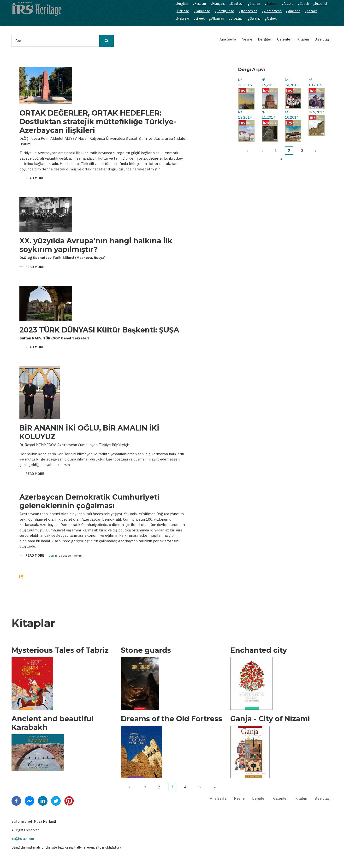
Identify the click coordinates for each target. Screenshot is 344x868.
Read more (35, 178)
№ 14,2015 (292, 82)
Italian (255, 4)
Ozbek (272, 18)
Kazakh (312, 11)
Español (321, 4)
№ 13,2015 (315, 82)
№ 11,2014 (269, 115)
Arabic (288, 4)
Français (219, 4)
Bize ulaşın (323, 39)
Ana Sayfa (228, 39)
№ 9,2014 (317, 112)
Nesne (247, 39)
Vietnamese (273, 11)
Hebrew (183, 18)
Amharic (294, 11)
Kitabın (303, 39)
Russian (200, 4)
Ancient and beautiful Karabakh (53, 723)
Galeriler (284, 39)
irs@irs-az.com (23, 839)
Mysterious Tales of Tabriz (60, 650)
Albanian (218, 18)
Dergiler (265, 39)
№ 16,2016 (245, 82)
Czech (304, 4)
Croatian (237, 18)
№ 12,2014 (245, 115)
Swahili (255, 18)
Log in (53, 556)
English (183, 4)
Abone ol (21, 577)
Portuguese (225, 11)
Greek (200, 18)
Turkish (272, 4)
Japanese (203, 11)
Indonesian (249, 11)
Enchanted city (259, 650)
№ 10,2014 (292, 115)
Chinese (183, 11)
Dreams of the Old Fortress (172, 719)
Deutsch (237, 4)
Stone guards (146, 650)
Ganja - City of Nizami (270, 719)
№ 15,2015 (269, 82)
